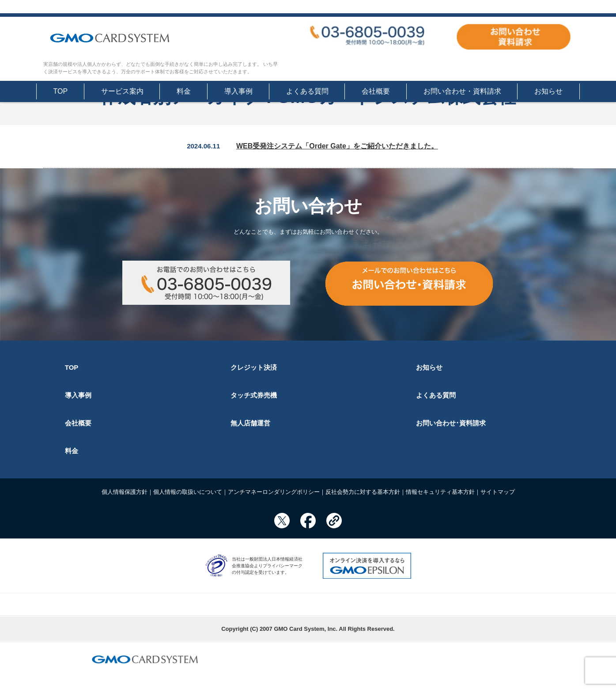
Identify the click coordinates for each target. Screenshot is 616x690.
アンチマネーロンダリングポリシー (274, 492)
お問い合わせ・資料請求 (462, 91)
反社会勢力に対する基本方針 (363, 492)
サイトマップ (498, 492)
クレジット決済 (254, 367)
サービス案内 (122, 91)
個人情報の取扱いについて (188, 492)
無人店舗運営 (250, 423)
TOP (61, 91)
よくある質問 (307, 91)
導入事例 (238, 91)
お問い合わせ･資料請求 (451, 423)
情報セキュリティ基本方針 (440, 492)
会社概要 (376, 91)
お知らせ (548, 91)
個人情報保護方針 (125, 492)
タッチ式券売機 (254, 395)
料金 (184, 91)
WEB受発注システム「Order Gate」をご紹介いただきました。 (337, 146)
